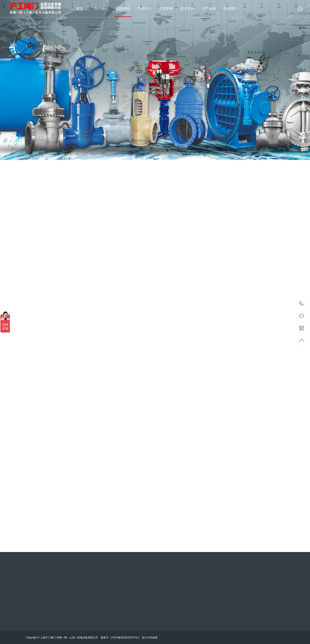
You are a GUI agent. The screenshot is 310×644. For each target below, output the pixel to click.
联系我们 (230, 8)
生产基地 (209, 8)
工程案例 (166, 8)
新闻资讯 (123, 8)
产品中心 (144, 8)
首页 (80, 8)
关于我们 (101, 8)
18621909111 (302, 304)
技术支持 (187, 8)
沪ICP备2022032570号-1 (125, 638)
